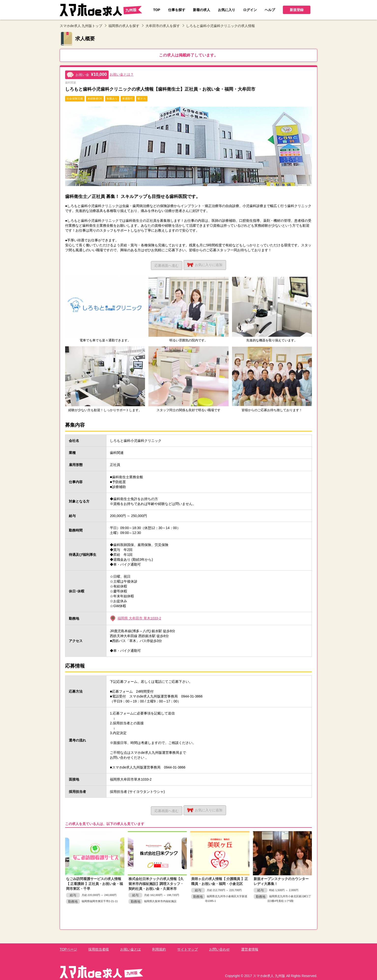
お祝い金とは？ (122, 74)
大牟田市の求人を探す (163, 26)
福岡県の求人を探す (124, 26)
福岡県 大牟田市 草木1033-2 (139, 617)
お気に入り (206, 264)
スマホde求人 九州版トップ (81, 26)
